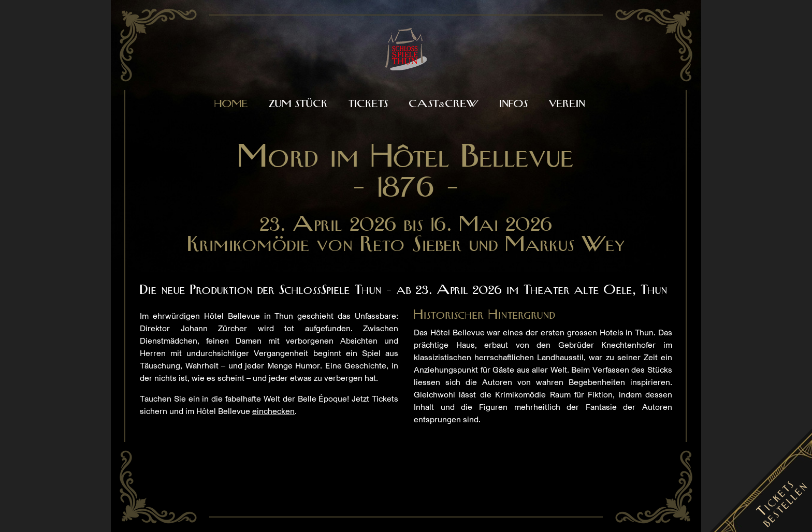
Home (231, 105)
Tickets (368, 105)
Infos (514, 105)
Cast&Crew (444, 105)
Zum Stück (298, 105)
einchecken (273, 411)
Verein (567, 105)
